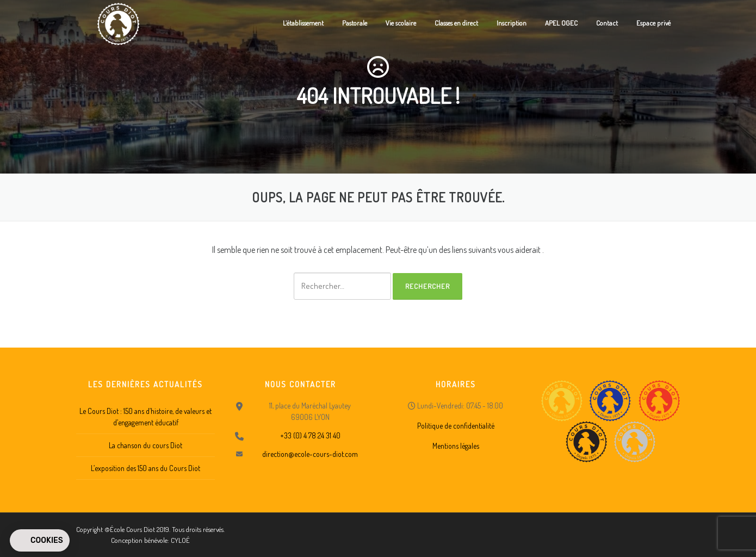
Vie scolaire (401, 23)
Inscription (512, 23)
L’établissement (303, 23)
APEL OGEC (561, 23)
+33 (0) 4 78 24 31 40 (310, 435)
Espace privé (653, 23)
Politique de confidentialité (456, 426)
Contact (607, 23)
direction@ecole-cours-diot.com (310, 454)
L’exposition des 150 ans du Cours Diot (145, 468)
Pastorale (355, 23)
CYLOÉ (180, 540)
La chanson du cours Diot (145, 445)
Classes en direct (456, 23)
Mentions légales (456, 446)
